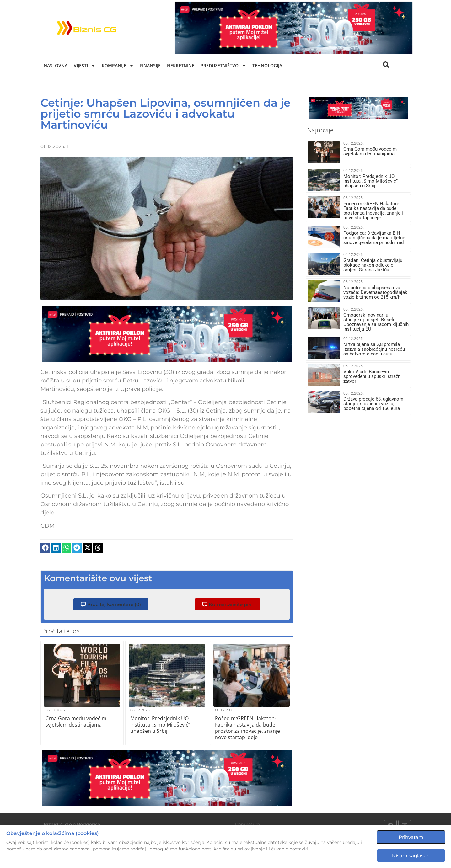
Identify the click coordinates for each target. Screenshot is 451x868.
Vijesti (85, 66)
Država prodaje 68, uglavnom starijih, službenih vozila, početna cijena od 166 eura (373, 404)
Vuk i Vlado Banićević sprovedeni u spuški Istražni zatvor (373, 376)
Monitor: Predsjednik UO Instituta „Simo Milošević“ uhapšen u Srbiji (160, 725)
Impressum (248, 824)
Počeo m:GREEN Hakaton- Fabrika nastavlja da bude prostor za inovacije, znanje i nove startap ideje (249, 728)
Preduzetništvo (223, 66)
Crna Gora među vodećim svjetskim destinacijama (76, 722)
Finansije (150, 65)
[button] (46, 548)
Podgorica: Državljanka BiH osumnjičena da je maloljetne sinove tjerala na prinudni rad (374, 238)
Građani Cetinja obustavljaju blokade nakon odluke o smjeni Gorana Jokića (373, 265)
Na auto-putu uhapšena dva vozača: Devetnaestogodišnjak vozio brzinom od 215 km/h (375, 292)
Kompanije (118, 66)
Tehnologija (267, 65)
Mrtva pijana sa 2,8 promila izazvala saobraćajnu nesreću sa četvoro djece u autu (374, 349)
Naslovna (56, 65)
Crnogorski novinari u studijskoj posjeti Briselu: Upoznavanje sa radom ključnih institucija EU (376, 322)
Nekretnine (181, 65)
